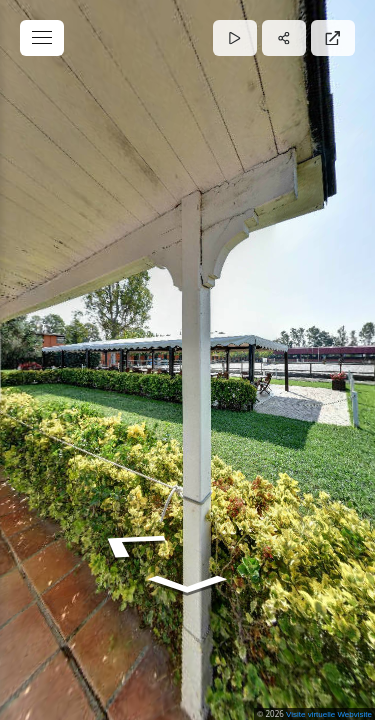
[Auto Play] (235, 38)
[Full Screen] (333, 38)
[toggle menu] (42, 38)
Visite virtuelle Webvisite (329, 714)
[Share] (284, 38)
